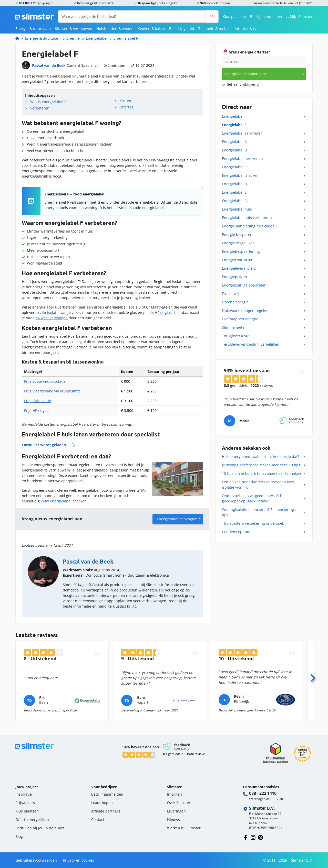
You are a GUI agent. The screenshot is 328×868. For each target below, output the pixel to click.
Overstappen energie (240, 319)
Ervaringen (176, 811)
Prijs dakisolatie (38, 401)
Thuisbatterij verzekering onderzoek (253, 523)
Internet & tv (245, 29)
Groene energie (235, 302)
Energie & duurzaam (33, 29)
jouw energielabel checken (64, 501)
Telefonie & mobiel (214, 29)
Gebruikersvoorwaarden (36, 860)
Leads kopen (102, 803)
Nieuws (173, 820)
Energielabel (97, 38)
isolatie (53, 312)
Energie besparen (237, 234)
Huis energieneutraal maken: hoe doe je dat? (260, 457)
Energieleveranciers (239, 268)
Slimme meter (234, 327)
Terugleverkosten (237, 336)
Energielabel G (234, 201)
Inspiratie (24, 794)
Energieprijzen (234, 277)
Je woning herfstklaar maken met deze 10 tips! (262, 465)
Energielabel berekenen (242, 158)
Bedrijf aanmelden (266, 17)
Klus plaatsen (234, 17)
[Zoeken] (212, 17)
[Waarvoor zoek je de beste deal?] (132, 17)
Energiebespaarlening (241, 251)
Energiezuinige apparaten (244, 285)
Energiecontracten (238, 260)
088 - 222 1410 (263, 793)
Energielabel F (126, 38)
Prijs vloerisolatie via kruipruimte (52, 391)
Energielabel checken (240, 175)
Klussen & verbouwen (74, 29)
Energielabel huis (237, 209)
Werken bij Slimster (184, 828)
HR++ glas (163, 312)
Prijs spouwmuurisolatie (45, 381)
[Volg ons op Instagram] (253, 837)
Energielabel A (234, 142)
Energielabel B (234, 150)
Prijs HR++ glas (37, 410)
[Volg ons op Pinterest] (260, 837)
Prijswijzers (25, 803)
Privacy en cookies (79, 860)
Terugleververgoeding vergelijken (251, 344)
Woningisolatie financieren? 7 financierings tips (259, 512)
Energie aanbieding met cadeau (249, 226)
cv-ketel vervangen (52, 318)
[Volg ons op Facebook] (246, 837)
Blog (19, 836)
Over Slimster (179, 803)
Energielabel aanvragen (177, 519)
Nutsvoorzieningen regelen (245, 310)
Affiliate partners (106, 811)
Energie (73, 38)
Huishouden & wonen (115, 29)
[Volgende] (313, 676)
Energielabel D (234, 184)
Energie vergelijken (238, 243)
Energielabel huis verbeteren (247, 218)
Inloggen (175, 794)
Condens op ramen (238, 532)
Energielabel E (234, 192)
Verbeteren (40, 108)
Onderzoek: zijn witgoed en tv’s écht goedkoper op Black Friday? (253, 498)
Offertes (126, 107)
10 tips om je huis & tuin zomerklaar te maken (262, 473)
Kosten (125, 101)
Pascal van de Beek (49, 65)
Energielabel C (234, 167)
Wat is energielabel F (48, 102)
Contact (98, 820)
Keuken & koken (151, 29)
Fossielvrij (230, 294)
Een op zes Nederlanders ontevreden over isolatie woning (258, 485)
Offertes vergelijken (32, 820)
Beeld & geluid (182, 29)
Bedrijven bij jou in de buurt (40, 828)
